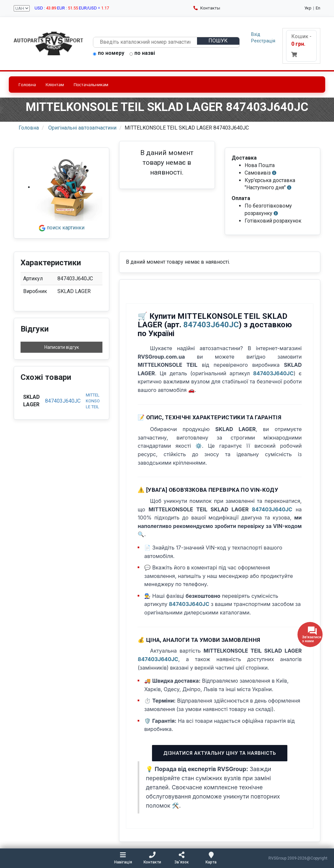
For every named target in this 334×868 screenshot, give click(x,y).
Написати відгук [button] (62, 347)
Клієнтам (55, 85)
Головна (27, 85)
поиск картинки (62, 228)
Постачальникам (91, 85)
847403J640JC (63, 401)
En (318, 8)
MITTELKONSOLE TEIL (93, 401)
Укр (308, 8)
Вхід (256, 34)
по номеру (109, 54)
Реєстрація (263, 41)
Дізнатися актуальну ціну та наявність (220, 753)
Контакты (207, 8)
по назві (142, 54)
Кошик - (301, 45)
